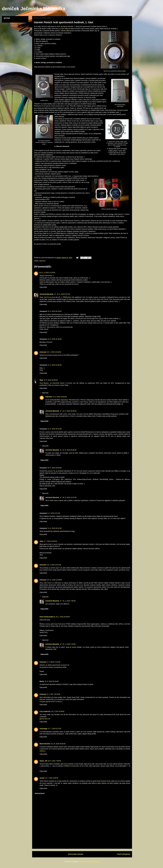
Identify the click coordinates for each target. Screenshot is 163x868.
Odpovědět (43, 287)
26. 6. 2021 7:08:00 (54, 761)
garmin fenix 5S (45, 719)
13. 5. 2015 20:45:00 (69, 411)
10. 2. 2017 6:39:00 (58, 711)
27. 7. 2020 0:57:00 (54, 729)
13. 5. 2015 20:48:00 (69, 450)
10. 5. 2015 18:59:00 (51, 380)
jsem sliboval (66, 29)
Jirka (41, 541)
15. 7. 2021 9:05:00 (52, 778)
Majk (41, 380)
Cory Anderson (45, 711)
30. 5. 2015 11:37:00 (69, 497)
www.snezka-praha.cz (47, 617)
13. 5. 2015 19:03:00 (60, 397)
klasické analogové (57, 734)
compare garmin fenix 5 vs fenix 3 (51, 702)
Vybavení (42, 261)
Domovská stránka (76, 854)
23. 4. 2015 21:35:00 (55, 339)
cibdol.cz (43, 751)
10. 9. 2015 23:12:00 (54, 565)
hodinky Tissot (106, 781)
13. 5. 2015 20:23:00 (55, 429)
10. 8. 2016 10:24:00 (52, 681)
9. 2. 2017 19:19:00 (54, 694)
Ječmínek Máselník (46, 294)
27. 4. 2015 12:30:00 (55, 365)
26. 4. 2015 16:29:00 (54, 352)
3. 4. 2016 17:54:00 (54, 662)
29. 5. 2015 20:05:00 (55, 468)
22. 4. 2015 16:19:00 (55, 311)
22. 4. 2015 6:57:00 (63, 294)
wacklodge (43, 729)
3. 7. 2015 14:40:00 (50, 541)
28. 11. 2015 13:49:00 (55, 580)
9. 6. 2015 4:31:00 (54, 513)
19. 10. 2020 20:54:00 (58, 744)
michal (42, 778)
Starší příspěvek (124, 854)
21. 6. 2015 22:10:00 (55, 528)
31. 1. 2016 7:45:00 (69, 644)
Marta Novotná (45, 744)
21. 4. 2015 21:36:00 (48, 273)
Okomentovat (40, 793)
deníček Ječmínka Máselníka (34, 9)
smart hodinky (69, 764)
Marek (42, 681)
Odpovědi (45, 393)
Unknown (43, 352)
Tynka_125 (43, 761)
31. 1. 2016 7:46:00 (69, 601)
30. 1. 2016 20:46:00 (63, 617)
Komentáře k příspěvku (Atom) (89, 862)
